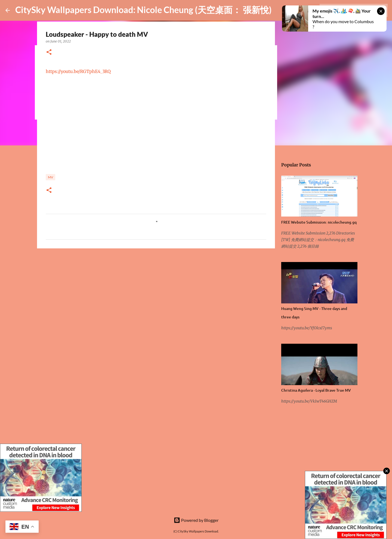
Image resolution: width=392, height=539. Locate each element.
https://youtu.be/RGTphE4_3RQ (78, 71)
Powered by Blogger (196, 520)
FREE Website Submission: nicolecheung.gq (319, 222)
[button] (49, 52)
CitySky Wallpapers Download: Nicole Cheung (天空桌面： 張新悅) (143, 10)
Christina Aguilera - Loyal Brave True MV (316, 390)
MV (50, 177)
